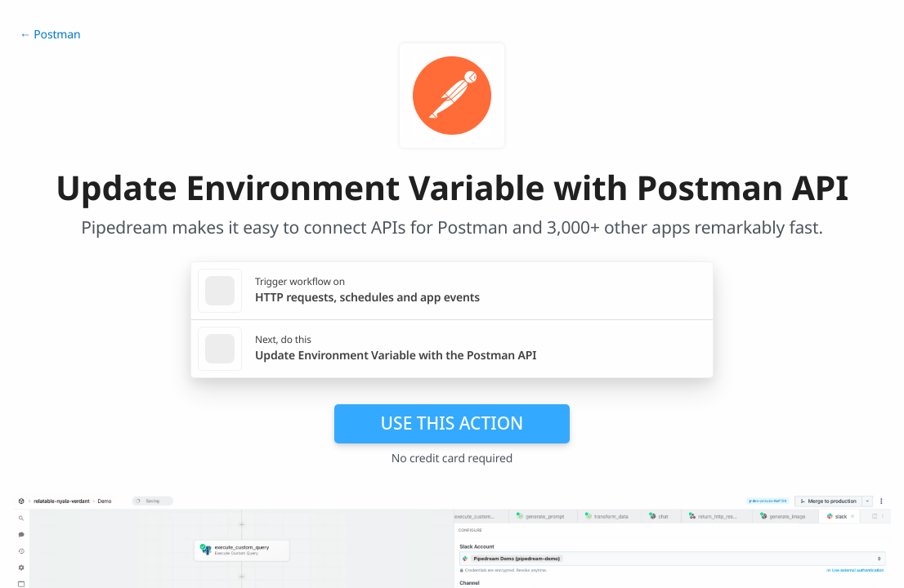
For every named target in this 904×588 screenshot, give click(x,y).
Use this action (452, 423)
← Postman (50, 35)
